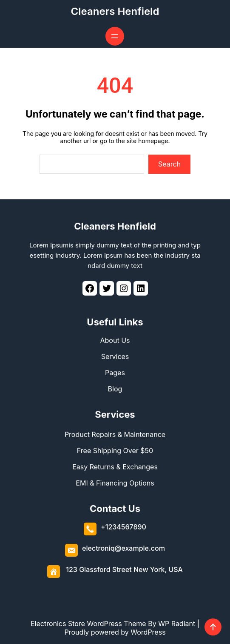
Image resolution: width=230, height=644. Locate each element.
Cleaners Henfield (115, 11)
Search (169, 164)
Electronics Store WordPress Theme (88, 624)
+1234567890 (124, 527)
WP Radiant (177, 624)
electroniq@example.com (124, 548)
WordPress (148, 632)
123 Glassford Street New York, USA (124, 569)
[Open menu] (115, 36)
